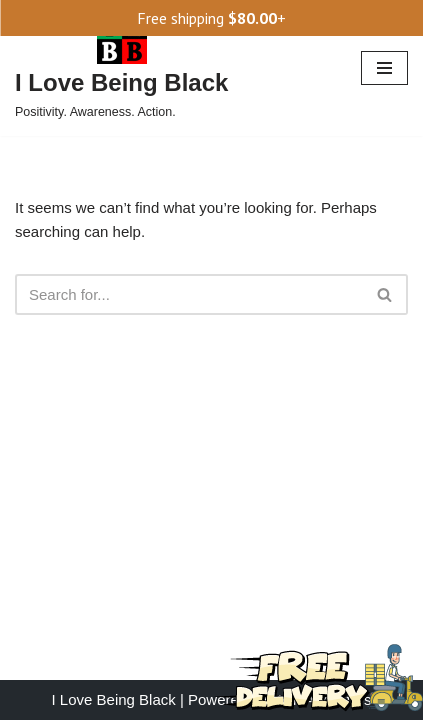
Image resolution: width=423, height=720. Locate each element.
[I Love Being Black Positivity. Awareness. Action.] (121, 68)
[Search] (189, 294)
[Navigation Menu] (384, 68)
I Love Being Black (114, 699)
